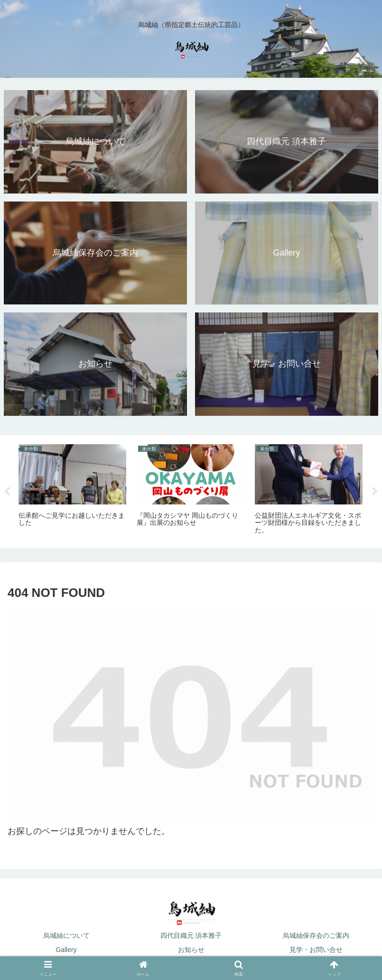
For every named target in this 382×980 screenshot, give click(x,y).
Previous (7, 492)
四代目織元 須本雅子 (191, 935)
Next (375, 492)
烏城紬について (66, 935)
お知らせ (191, 950)
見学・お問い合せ (316, 950)
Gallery (66, 950)
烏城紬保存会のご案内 (316, 935)
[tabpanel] (72, 490)
